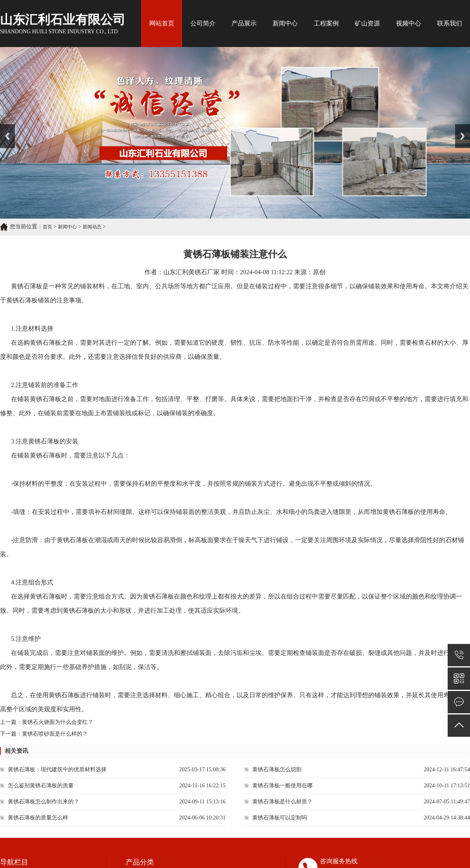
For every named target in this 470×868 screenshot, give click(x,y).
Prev (4, 127)
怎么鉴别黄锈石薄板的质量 (41, 786)
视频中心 (409, 23)
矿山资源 (367, 23)
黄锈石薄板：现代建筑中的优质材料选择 (57, 769)
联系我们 (450, 23)
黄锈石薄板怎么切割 (277, 769)
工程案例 (326, 23)
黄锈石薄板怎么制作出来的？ (43, 802)
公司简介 (203, 23)
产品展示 (244, 23)
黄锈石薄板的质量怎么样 (38, 818)
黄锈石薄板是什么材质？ (282, 802)
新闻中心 (285, 23)
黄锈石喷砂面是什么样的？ (55, 734)
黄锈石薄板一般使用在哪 (282, 786)
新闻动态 (92, 227)
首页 (47, 227)
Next (460, 127)
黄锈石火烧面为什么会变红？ (58, 722)
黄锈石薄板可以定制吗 (280, 818)
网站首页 (162, 23)
